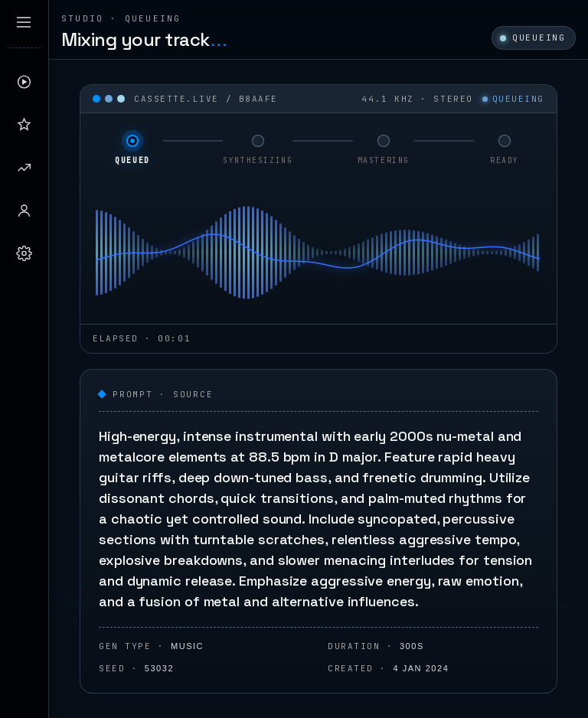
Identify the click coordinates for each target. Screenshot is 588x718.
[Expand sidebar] (24, 22)
